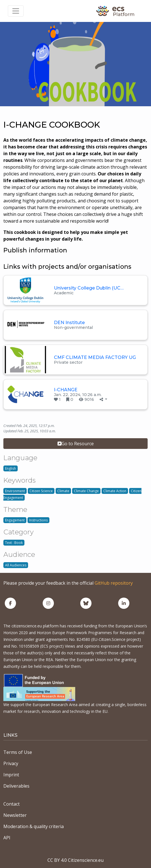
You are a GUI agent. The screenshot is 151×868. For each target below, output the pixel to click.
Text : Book (14, 543)
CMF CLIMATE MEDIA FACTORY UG (95, 357)
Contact (12, 804)
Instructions (38, 520)
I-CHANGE (66, 390)
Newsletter (15, 815)
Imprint (11, 775)
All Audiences (16, 565)
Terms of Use (18, 752)
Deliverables (16, 786)
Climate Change (86, 491)
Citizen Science (41, 491)
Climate (63, 491)
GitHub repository (114, 583)
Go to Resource (76, 444)
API (7, 838)
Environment (15, 491)
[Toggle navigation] (16, 11)
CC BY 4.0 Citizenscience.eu (75, 860)
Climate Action (115, 491)
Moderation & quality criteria (34, 826)
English (11, 468)
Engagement (15, 520)
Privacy (11, 763)
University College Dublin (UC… (89, 288)
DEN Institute (69, 323)
